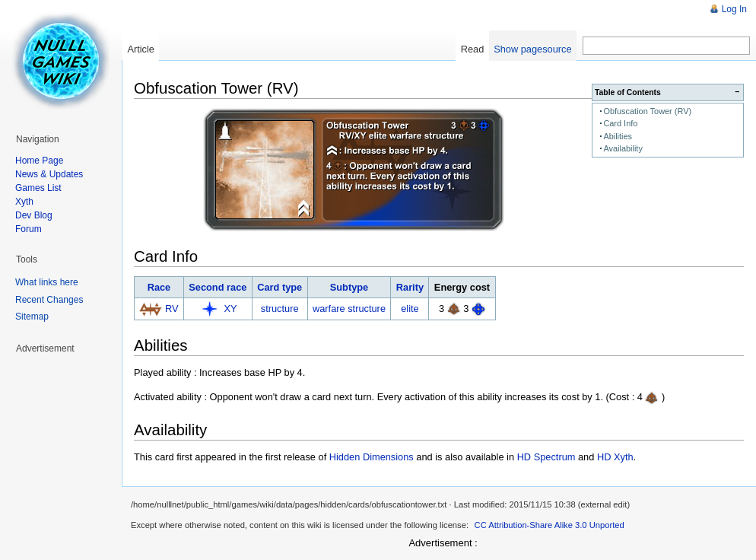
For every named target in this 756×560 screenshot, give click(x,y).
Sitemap (32, 317)
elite (410, 309)
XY (231, 309)
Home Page (39, 161)
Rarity (410, 287)
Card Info (620, 123)
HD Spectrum (546, 457)
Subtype (349, 287)
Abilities (618, 136)
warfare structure (349, 309)
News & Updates (49, 174)
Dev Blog (34, 215)
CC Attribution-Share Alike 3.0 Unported (550, 525)
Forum (29, 229)
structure (280, 309)
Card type (280, 287)
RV (172, 309)
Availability (623, 148)
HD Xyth (615, 457)
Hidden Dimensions (372, 457)
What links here (47, 282)
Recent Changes (49, 300)
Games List (38, 188)
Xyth (24, 202)
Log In (734, 9)
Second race (218, 287)
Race (159, 287)
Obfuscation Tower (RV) (647, 111)
